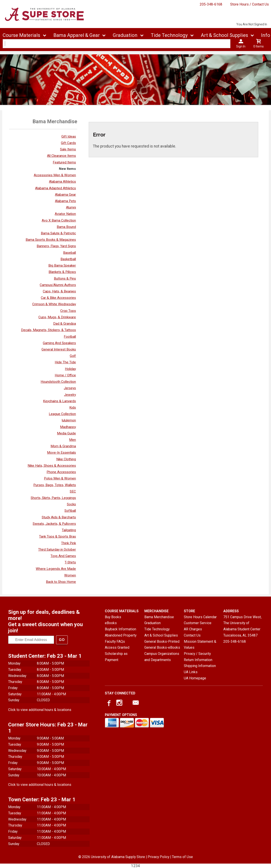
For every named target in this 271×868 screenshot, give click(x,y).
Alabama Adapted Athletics (56, 188)
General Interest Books (59, 349)
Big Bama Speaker (62, 265)
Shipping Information (200, 666)
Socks (71, 504)
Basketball (68, 259)
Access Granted (117, 647)
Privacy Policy (158, 857)
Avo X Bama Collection (59, 220)
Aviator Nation (65, 214)
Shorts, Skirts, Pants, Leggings (53, 498)
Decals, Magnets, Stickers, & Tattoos (48, 330)
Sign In (241, 46)
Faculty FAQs (115, 642)
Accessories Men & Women (55, 175)
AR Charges (193, 629)
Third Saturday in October (57, 550)
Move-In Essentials (61, 453)
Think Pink (69, 543)
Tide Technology (169, 35)
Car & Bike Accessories (58, 298)
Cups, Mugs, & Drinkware (57, 317)
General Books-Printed (162, 642)
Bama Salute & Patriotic (58, 233)
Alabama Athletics (62, 182)
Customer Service (198, 623)
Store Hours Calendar (200, 617)
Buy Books (113, 617)
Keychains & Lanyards (59, 401)
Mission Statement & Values (200, 645)
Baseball (70, 253)
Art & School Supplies (224, 35)
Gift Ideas (69, 136)
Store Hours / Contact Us (249, 4)
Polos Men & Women (60, 478)
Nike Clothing (66, 459)
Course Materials (21, 35)
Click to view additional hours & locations (40, 710)
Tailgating (69, 530)
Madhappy (68, 427)
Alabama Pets (65, 201)
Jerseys (70, 388)
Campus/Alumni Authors (58, 285)
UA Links (191, 672)
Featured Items (64, 162)
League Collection (62, 414)
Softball (70, 511)
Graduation (125, 35)
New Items (67, 169)
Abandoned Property (121, 635)
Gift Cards (68, 143)
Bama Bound (66, 227)
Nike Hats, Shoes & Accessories (52, 466)
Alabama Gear (65, 195)
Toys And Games (63, 556)
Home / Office (65, 375)
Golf (73, 356)
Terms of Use (182, 857)
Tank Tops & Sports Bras (57, 536)
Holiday (70, 369)
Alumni (71, 207)
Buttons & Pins (65, 279)
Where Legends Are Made (56, 569)
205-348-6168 (211, 4)
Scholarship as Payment (116, 657)
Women (70, 575)
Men (72, 440)
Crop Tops (68, 311)
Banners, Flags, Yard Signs (56, 246)
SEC (73, 491)
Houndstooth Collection (58, 382)
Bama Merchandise (159, 617)
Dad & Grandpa (65, 324)
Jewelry (70, 395)
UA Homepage (195, 678)
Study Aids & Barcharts (59, 517)
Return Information (198, 660)
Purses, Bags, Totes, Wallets (55, 485)
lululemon (69, 420)
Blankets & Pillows (62, 272)
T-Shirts (70, 562)
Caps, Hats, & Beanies (59, 291)
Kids (73, 407)
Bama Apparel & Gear (77, 35)
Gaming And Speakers (59, 343)
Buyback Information (120, 629)
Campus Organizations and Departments (162, 657)
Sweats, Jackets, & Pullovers (54, 524)
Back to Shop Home (61, 582)
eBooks (111, 623)
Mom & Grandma (63, 446)
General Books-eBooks (162, 647)
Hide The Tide (65, 362)
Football (70, 337)
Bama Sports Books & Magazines (51, 240)
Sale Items (68, 149)
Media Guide (66, 433)
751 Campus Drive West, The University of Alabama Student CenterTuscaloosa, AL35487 (242, 626)
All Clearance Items (61, 156)
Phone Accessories (61, 472)
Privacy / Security (197, 654)
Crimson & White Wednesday (54, 304)
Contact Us (192, 635)
